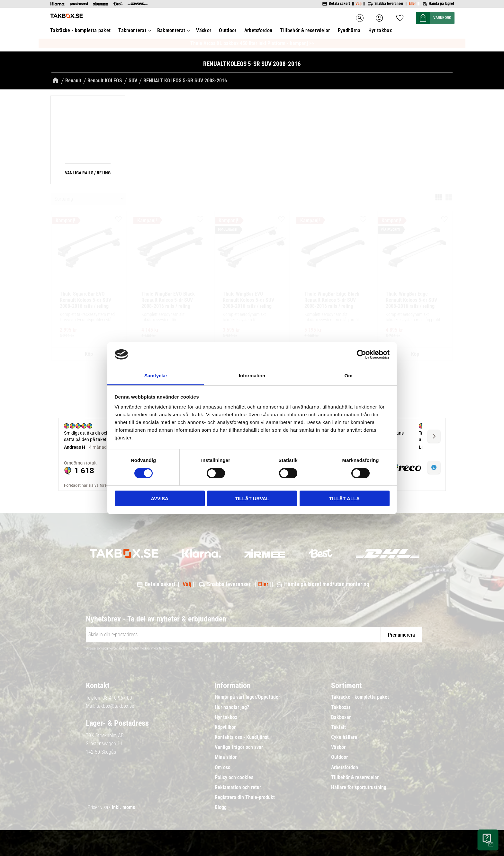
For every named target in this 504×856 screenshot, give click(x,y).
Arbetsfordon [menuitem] (345, 768)
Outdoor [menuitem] (339, 757)
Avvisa (160, 498)
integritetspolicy (161, 648)
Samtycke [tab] (156, 376)
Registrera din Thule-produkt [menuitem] (245, 797)
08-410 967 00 (117, 698)
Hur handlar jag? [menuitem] (232, 707)
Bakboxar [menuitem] (341, 717)
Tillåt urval (252, 498)
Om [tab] (348, 376)
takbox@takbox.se (115, 706)
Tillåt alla (344, 498)
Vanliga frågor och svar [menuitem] (239, 747)
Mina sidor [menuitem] (226, 757)
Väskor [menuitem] (338, 747)
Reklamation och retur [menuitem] (238, 787)
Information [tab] (252, 376)
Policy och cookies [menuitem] (234, 778)
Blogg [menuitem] (221, 807)
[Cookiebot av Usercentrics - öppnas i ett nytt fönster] (361, 354)
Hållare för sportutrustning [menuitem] (359, 787)
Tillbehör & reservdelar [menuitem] (355, 778)
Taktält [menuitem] (338, 727)
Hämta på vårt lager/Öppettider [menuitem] (247, 697)
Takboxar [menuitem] (341, 707)
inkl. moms (123, 807)
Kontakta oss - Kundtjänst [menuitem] (242, 737)
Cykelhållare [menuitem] (344, 737)
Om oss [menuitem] (222, 768)
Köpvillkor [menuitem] (225, 727)
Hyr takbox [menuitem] (226, 717)
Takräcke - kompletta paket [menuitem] (360, 697)
